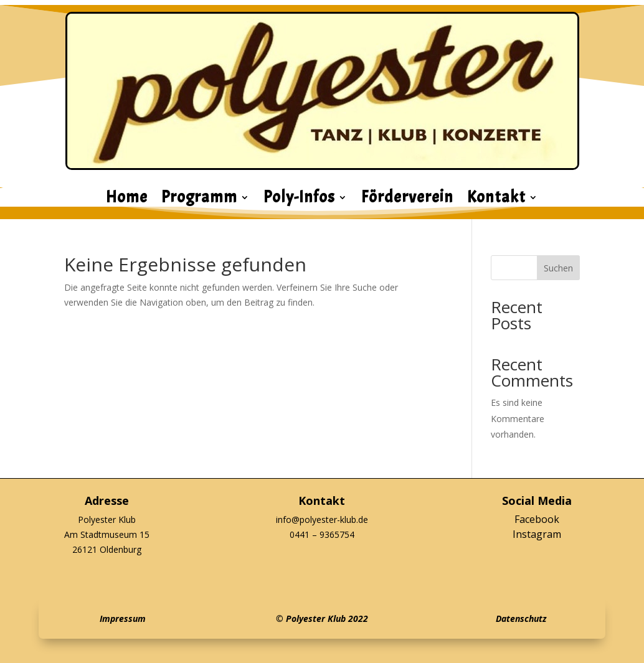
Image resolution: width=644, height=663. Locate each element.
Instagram (537, 534)
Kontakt (496, 200)
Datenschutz (521, 618)
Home (127, 200)
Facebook (537, 519)
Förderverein (407, 200)
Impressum (123, 618)
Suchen (558, 268)
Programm (199, 200)
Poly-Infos (299, 200)
